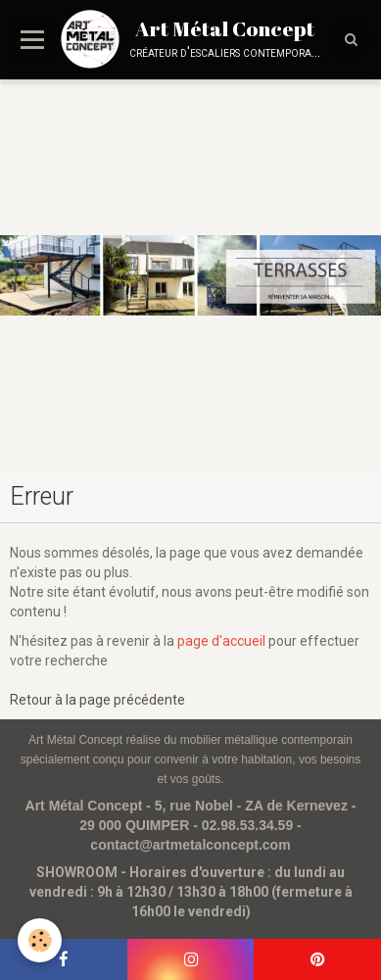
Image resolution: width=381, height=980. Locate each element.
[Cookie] (40, 940)
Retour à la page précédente (97, 700)
